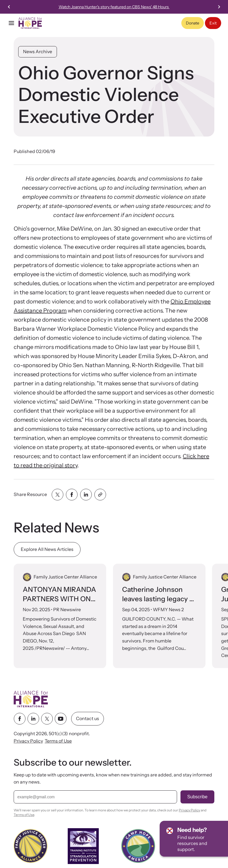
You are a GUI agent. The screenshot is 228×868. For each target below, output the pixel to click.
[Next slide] (219, 7)
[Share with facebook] (72, 495)
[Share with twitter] (57, 495)
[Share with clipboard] (100, 495)
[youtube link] (61, 719)
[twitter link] (47, 719)
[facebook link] (20, 719)
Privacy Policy (28, 741)
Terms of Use (58, 741)
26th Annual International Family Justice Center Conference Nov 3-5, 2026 (129, 7)
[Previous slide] (9, 7)
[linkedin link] (33, 719)
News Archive (38, 51)
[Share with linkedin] (86, 495)
